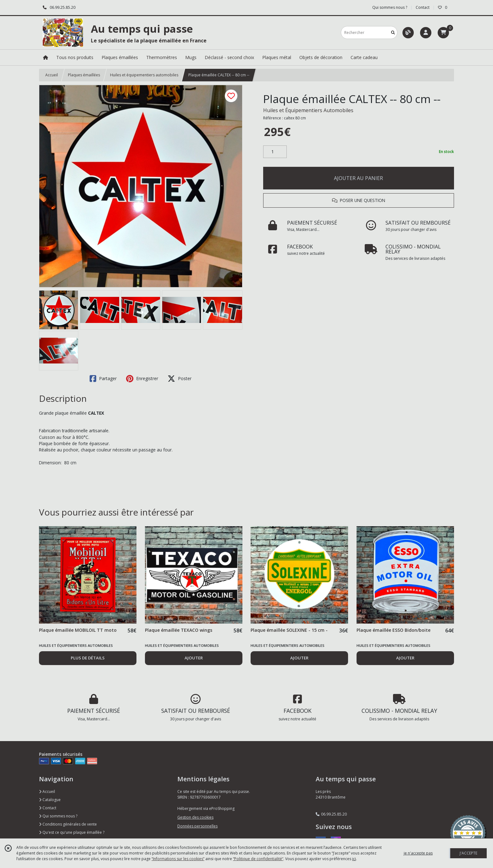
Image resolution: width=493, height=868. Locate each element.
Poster (180, 379)
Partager (103, 379)
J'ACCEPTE (468, 853)
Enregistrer (142, 379)
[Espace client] (426, 33)
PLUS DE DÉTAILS (88, 658)
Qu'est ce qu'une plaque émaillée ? (72, 832)
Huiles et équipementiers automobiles (144, 75)
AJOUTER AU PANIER (358, 178)
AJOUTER (194, 658)
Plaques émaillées (84, 75)
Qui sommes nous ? (58, 816)
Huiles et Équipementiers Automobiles (308, 110)
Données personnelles (197, 826)
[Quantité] (275, 152)
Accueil (52, 75)
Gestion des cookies (195, 817)
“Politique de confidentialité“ (258, 859)
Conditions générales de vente (68, 824)
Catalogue (50, 800)
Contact (423, 7)
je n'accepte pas (418, 853)
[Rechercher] (393, 33)
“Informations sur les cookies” (178, 859)
